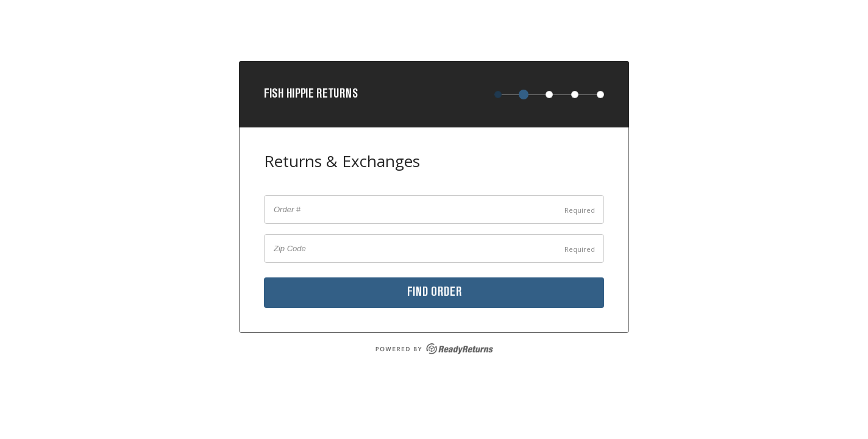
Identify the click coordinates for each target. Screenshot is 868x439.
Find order (434, 293)
